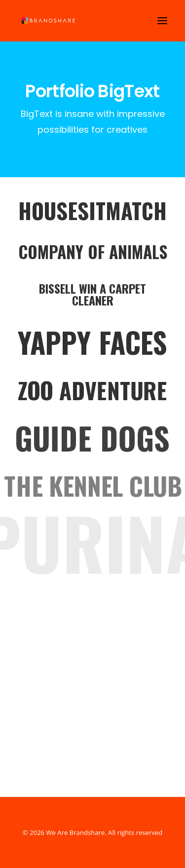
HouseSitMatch (92, 211)
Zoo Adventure (92, 390)
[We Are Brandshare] (47, 21)
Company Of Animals (93, 252)
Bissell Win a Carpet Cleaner (92, 294)
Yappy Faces (92, 342)
